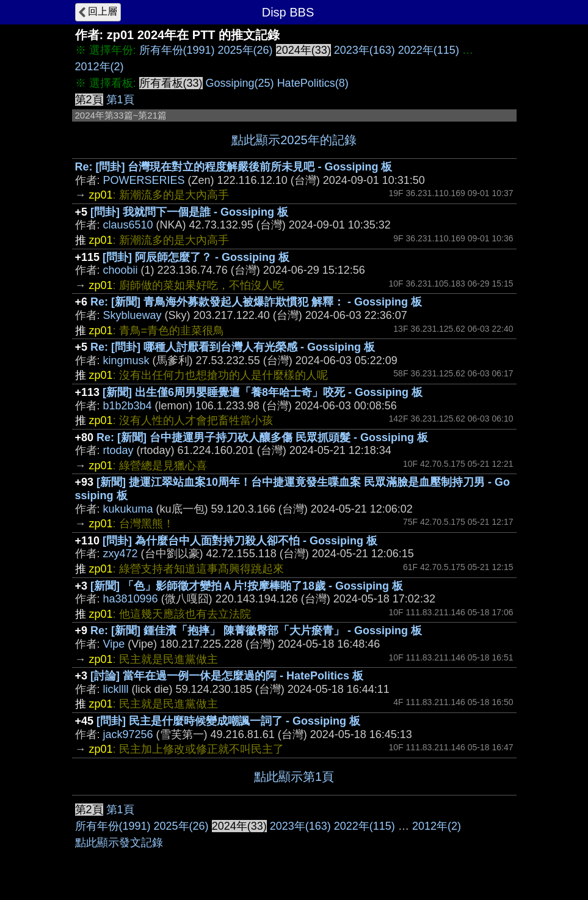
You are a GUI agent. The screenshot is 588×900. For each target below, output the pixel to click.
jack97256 (128, 734)
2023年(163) (365, 50)
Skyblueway (132, 315)
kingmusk (126, 360)
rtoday (118, 450)
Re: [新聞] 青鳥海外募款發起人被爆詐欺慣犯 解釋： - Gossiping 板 (256, 302)
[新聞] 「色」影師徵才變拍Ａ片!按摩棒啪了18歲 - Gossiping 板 (247, 586)
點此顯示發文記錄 (119, 843)
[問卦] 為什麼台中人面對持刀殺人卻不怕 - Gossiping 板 (240, 541)
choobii (121, 270)
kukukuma (128, 509)
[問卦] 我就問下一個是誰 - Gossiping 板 (189, 212)
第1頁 (120, 100)
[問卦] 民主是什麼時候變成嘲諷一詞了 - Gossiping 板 (228, 721)
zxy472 (121, 554)
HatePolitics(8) (313, 83)
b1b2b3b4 (128, 406)
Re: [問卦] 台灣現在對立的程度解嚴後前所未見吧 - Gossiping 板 (234, 167)
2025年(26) (245, 50)
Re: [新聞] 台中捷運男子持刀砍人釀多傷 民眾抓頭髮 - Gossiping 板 (262, 437)
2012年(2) (100, 67)
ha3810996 (131, 599)
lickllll (116, 689)
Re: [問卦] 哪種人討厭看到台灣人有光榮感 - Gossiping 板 (233, 347)
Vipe (114, 644)
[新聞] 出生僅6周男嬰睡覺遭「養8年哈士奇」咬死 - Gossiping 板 (263, 392)
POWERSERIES (144, 180)
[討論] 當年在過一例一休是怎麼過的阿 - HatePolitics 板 (227, 676)
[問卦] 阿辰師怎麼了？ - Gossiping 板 (196, 257)
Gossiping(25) (240, 83)
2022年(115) (429, 50)
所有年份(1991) (177, 50)
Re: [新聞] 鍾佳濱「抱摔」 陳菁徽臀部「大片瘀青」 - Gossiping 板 (256, 631)
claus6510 (128, 225)
